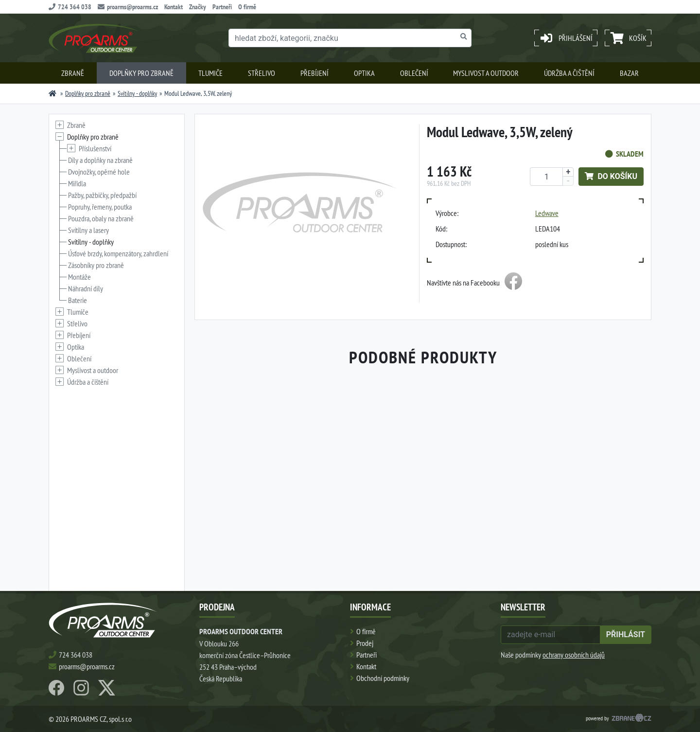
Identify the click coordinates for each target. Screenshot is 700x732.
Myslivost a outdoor (486, 73)
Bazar (629, 73)
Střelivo (262, 73)
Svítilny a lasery (88, 230)
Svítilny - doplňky (137, 93)
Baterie (78, 300)
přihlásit (626, 634)
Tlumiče (210, 73)
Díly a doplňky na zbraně (100, 160)
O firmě (247, 7)
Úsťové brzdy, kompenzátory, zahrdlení (118, 253)
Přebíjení (315, 73)
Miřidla (77, 183)
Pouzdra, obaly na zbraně (101, 218)
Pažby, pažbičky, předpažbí (102, 195)
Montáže (79, 277)
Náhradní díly (86, 288)
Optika (364, 73)
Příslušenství (95, 148)
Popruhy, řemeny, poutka (100, 207)
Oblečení (414, 73)
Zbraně (73, 73)
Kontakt (174, 7)
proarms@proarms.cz (128, 7)
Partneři (222, 7)
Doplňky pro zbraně (141, 73)
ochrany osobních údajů (574, 655)
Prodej (365, 643)
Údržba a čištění (569, 73)
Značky (198, 7)
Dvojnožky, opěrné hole (99, 172)
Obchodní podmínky (383, 678)
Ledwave (547, 213)
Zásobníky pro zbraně (96, 265)
